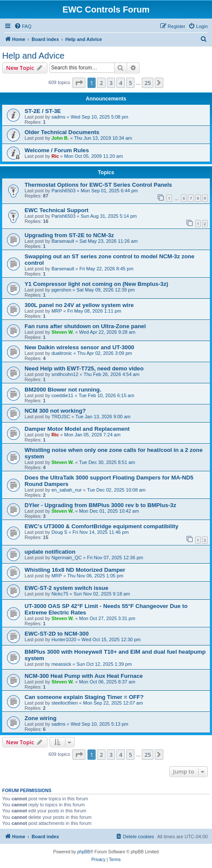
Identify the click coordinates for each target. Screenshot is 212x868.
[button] (79, 83)
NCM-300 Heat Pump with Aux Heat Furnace (84, 676)
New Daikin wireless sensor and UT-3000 (79, 347)
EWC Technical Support (57, 210)
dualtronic (62, 353)
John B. (60, 138)
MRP (56, 311)
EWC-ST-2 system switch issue (66, 588)
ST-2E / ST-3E (43, 111)
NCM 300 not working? (55, 411)
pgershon (61, 290)
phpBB (84, 852)
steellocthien (64, 703)
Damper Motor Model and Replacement (77, 429)
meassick (61, 664)
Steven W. (62, 332)
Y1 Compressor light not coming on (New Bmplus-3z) (96, 284)
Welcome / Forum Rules (57, 150)
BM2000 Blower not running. (63, 390)
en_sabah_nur (66, 490)
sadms (58, 117)
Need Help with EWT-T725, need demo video (84, 368)
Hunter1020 (64, 639)
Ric (55, 156)
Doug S (59, 532)
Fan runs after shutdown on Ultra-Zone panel (85, 326)
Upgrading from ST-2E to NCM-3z (69, 235)
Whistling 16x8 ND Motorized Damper (75, 570)
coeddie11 (62, 395)
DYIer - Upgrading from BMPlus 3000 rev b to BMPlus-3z (100, 505)
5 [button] (130, 83)
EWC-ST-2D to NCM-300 (57, 634)
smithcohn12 (65, 374)
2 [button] (101, 83)
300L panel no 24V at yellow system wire (79, 305)
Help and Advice (33, 56)
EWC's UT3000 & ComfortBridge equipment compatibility (101, 526)
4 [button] (120, 83)
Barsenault (63, 241)
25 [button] (148, 83)
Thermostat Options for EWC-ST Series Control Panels (98, 185)
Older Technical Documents (62, 132)
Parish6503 (63, 191)
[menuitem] (23, 26)
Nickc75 (60, 594)
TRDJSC (61, 417)
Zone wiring (41, 718)
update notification (50, 552)
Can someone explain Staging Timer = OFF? (84, 697)
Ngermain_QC (66, 558)
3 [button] (111, 83)
